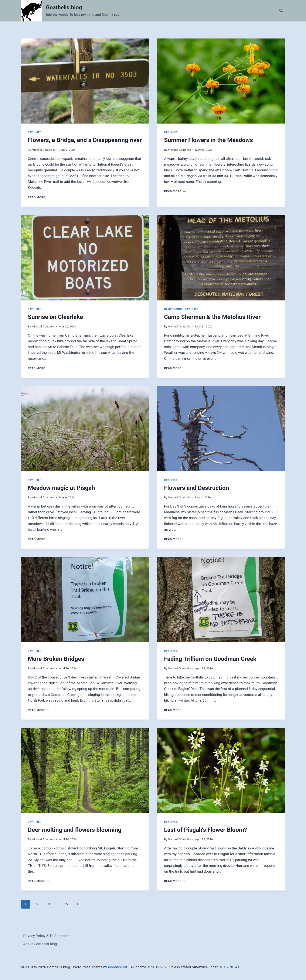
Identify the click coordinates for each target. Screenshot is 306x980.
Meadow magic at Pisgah (61, 488)
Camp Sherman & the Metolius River (212, 317)
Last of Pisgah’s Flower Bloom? (206, 830)
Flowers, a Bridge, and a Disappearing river (85, 140)
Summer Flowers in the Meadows (208, 140)
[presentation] (85, 81)
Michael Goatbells (43, 150)
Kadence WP (118, 967)
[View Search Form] (281, 11)
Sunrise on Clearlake (55, 317)
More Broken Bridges (56, 659)
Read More (39, 197)
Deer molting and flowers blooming (75, 830)
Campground (173, 309)
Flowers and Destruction (196, 488)
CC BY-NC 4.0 (229, 967)
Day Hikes (35, 132)
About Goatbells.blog (40, 944)
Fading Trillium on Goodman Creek (210, 659)
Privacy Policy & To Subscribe (47, 936)
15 (66, 904)
